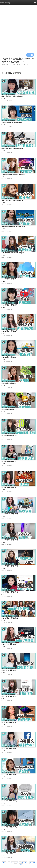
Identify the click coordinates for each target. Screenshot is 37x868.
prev (4, 863)
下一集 (30, 55)
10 (34, 863)
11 (15, 865)
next (21, 865)
